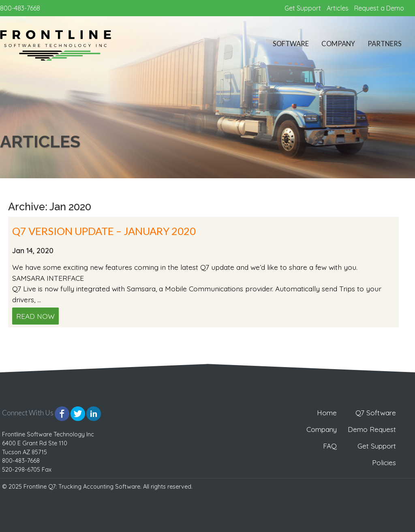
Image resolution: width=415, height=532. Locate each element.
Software (291, 44)
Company (338, 44)
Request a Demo (379, 8)
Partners (385, 44)
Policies (384, 463)
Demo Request (372, 429)
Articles (338, 8)
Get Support (303, 8)
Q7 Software (376, 413)
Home (327, 413)
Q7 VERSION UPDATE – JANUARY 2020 (104, 231)
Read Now (35, 316)
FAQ (330, 446)
